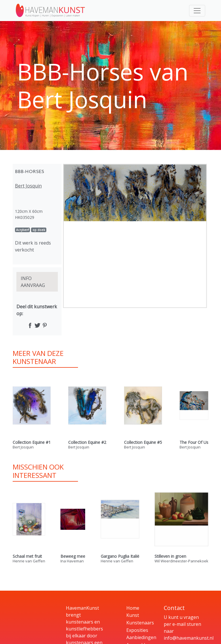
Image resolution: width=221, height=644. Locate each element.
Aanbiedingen (141, 637)
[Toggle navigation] (197, 11)
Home (133, 608)
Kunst (133, 615)
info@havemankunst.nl (189, 638)
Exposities (137, 630)
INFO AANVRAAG (33, 282)
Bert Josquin (28, 186)
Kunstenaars (140, 623)
